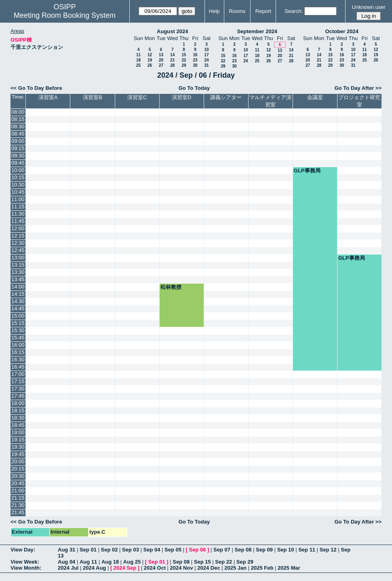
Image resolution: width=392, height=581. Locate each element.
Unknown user (369, 7)
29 (184, 65)
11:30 (18, 214)
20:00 (18, 461)
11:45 (18, 221)
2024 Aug (94, 568)
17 (206, 55)
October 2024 (342, 31)
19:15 (18, 440)
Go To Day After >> (358, 88)
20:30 (18, 476)
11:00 (18, 199)
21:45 (18, 512)
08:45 (18, 134)
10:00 (18, 170)
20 (161, 60)
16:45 (18, 367)
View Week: (25, 562)
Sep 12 (328, 550)
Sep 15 (202, 562)
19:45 (18, 454)
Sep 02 (109, 550)
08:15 (18, 119)
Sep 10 (286, 550)
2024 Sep (125, 568)
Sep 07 (222, 550)
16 (195, 55)
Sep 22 (223, 562)
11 (138, 55)
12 (150, 55)
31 (206, 65)
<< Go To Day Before (36, 88)
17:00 (18, 374)
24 (206, 60)
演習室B (93, 97)
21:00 (18, 491)
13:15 (18, 265)
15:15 (18, 323)
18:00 (18, 403)
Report (263, 11)
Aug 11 (88, 562)
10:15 (18, 177)
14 (172, 55)
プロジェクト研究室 (359, 101)
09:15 (18, 148)
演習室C (137, 97)
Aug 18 (110, 562)
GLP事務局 (307, 171)
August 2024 (172, 31)
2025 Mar (289, 568)
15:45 (18, 338)
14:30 (18, 301)
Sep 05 (173, 550)
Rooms (237, 11)
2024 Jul (68, 568)
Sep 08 (243, 550)
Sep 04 (152, 550)
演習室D (181, 97)
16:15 (18, 352)
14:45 (18, 309)
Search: (294, 11)
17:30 (18, 389)
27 (161, 65)
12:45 (18, 250)
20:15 (18, 469)
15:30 (18, 330)
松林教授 (171, 287)
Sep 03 (131, 550)
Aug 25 (132, 562)
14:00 (18, 287)
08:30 (18, 126)
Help (214, 11)
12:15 (18, 236)
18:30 (18, 418)
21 (172, 60)
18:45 (18, 425)
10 (206, 50)
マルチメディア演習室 (270, 101)
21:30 (18, 505)
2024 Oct (155, 568)
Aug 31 (66, 550)
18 (138, 60)
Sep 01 (88, 550)
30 (195, 65)
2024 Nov (182, 568)
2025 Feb (262, 568)
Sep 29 (245, 562)
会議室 (315, 97)
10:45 (18, 192)
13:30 (18, 272)
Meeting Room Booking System (65, 15)
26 (150, 65)
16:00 (18, 345)
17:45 (18, 396)
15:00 (18, 316)
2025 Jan (235, 568)
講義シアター (226, 97)
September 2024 (257, 31)
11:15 (18, 207)
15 (184, 55)
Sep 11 (307, 550)
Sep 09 (264, 550)
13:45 (18, 279)
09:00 (18, 141)
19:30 (18, 447)
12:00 (18, 228)
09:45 (18, 163)
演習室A (48, 97)
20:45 (18, 483)
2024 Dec (209, 568)
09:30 (18, 156)
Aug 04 (66, 562)
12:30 (18, 243)
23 (195, 60)
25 (138, 65)
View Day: (23, 550)
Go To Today (194, 88)
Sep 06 (198, 550)
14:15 (18, 294)
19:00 (18, 432)
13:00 (18, 258)
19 (150, 60)
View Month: (26, 568)
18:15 (18, 410)
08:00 (18, 112)
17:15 (18, 381)
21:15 (18, 498)
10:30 (18, 185)
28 (172, 65)
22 (184, 60)
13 (161, 55)
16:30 (18, 359)
